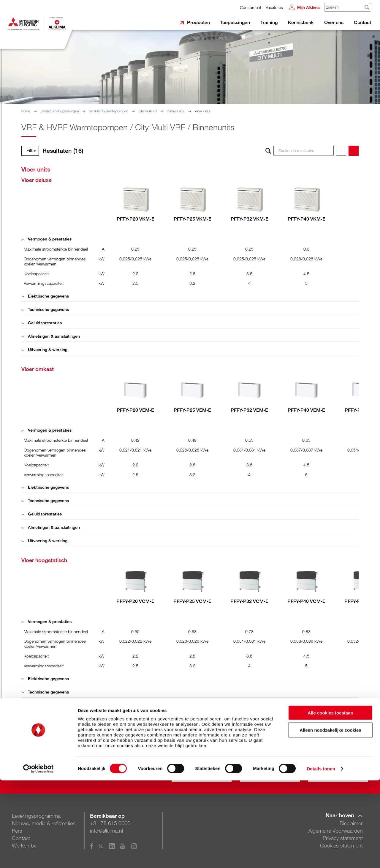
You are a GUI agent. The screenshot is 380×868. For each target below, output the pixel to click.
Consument (251, 7)
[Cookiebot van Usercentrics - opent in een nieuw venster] (38, 856)
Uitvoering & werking (44, 349)
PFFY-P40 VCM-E (306, 601)
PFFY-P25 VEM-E (192, 410)
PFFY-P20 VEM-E (135, 410)
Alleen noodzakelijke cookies (330, 818)
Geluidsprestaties (42, 323)
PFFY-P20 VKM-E (136, 219)
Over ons (334, 22)
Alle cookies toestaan (330, 800)
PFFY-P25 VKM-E (193, 219)
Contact (362, 22)
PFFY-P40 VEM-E (306, 410)
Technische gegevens (45, 309)
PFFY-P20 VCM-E (135, 601)
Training (269, 22)
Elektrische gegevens (45, 296)
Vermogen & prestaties (46, 239)
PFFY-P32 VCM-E (249, 601)
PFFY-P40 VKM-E (307, 219)
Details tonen (321, 856)
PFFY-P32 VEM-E (249, 410)
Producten (198, 22)
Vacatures (274, 7)
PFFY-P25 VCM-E (192, 601)
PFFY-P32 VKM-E (250, 219)
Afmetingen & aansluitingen (51, 336)
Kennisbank (301, 22)
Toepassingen (235, 22)
